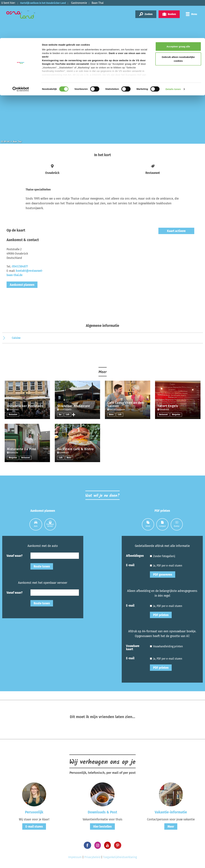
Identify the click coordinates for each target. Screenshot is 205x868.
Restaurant (13, 415)
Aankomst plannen (22, 285)
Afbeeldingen (135, 556)
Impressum (75, 857)
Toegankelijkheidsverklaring (120, 857)
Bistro (111, 415)
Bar (60, 415)
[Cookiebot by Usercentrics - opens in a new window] (21, 51)
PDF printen (161, 615)
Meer (171, 826)
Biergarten (176, 415)
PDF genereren (163, 575)
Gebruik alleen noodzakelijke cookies (178, 21)
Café (68, 415)
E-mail (130, 565)
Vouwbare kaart (133, 647)
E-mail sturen (34, 826)
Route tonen (42, 566)
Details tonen (173, 51)
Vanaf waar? (15, 556)
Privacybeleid (92, 857)
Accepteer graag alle (178, 8)
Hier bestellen (102, 826)
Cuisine (16, 338)
